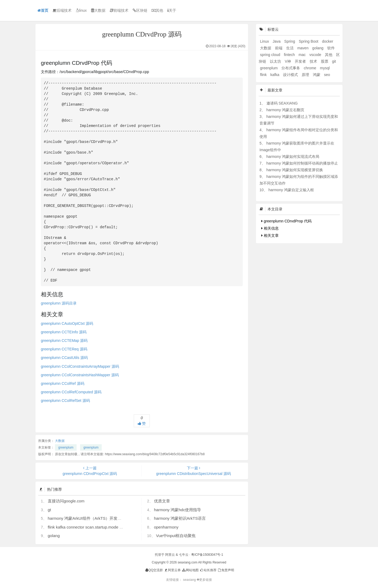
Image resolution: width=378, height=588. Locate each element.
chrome (311, 68)
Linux (265, 41)
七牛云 (184, 555)
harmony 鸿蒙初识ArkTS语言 (180, 518)
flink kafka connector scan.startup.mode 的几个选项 (94, 527)
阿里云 (170, 555)
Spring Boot (309, 41)
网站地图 (190, 570)
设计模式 (291, 75)
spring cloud (271, 55)
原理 (306, 75)
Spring (290, 41)
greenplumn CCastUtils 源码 (64, 358)
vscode (316, 55)
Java (277, 41)
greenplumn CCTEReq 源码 (64, 349)
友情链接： (174, 580)
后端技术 (62, 10)
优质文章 (162, 501)
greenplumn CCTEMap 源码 (64, 341)
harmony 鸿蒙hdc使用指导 (178, 510)
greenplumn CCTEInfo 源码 (64, 332)
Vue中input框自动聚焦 (176, 536)
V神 (288, 61)
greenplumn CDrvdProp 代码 (286, 221)
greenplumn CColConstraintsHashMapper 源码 (80, 375)
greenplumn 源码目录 (59, 303)
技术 (314, 61)
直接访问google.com (66, 501)
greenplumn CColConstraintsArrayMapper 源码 (80, 366)
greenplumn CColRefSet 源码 (65, 401)
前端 (279, 48)
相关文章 (270, 235)
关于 (172, 10)
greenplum (66, 447)
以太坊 (276, 61)
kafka (275, 75)
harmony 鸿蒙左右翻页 (285, 110)
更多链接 (204, 580)
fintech (290, 55)
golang (54, 536)
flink (264, 75)
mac (303, 55)
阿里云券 (172, 570)
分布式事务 (291, 68)
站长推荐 (208, 570)
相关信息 (270, 228)
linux (81, 10)
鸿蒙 (317, 75)
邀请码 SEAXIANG (282, 103)
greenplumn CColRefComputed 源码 (71, 392)
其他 (157, 10)
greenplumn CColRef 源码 (63, 383)
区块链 (140, 10)
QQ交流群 (154, 570)
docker (328, 41)
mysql (325, 68)
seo (327, 75)
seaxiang (190, 580)
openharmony (166, 527)
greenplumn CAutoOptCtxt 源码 (67, 323)
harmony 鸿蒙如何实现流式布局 (293, 157)
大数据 (98, 10)
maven (304, 48)
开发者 (301, 61)
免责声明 (226, 570)
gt (50, 510)
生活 (290, 48)
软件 (331, 48)
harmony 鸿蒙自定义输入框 (291, 190)
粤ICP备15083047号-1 (207, 555)
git (334, 61)
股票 (325, 61)
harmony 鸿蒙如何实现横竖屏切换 (295, 170)
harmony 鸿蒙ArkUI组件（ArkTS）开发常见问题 (91, 518)
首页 (43, 10)
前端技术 (119, 10)
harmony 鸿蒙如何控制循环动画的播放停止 (302, 163)
